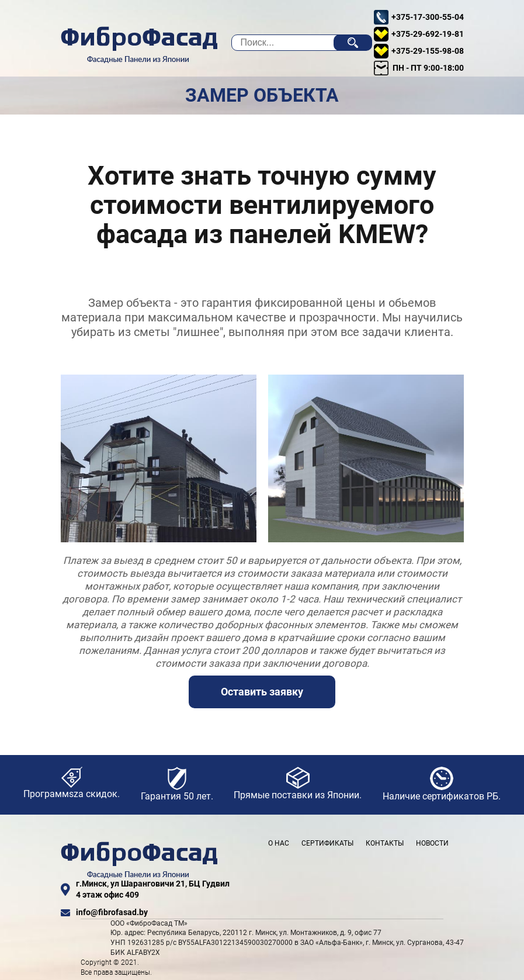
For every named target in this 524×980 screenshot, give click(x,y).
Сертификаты (327, 843)
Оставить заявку (262, 692)
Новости (432, 843)
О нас (279, 843)
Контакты (385, 843)
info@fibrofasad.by (104, 913)
